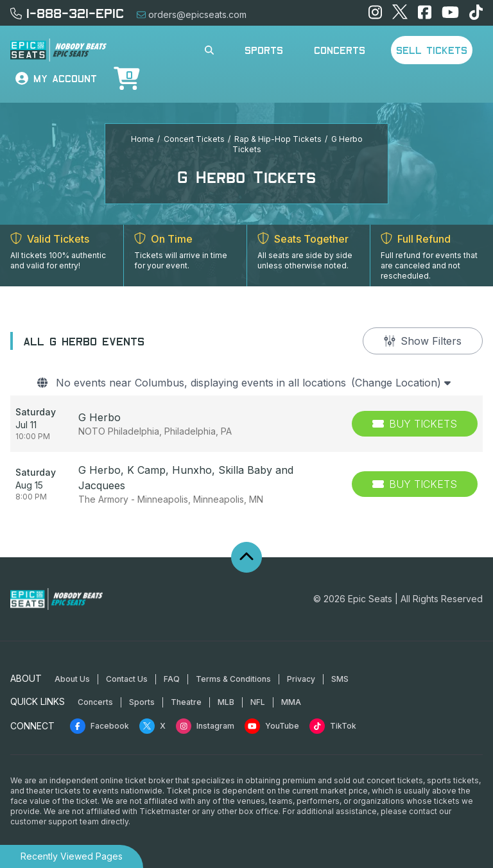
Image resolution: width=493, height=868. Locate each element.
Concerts (340, 50)
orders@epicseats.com (192, 14)
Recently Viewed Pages (72, 856)
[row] (246, 424)
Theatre (186, 702)
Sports (264, 50)
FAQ (172, 679)
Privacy (301, 679)
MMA (291, 702)
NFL (258, 702)
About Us (72, 679)
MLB (226, 702)
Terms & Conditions (233, 679)
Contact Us (127, 679)
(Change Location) (401, 383)
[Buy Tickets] (415, 424)
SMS (340, 679)
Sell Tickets (432, 50)
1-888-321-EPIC (67, 13)
